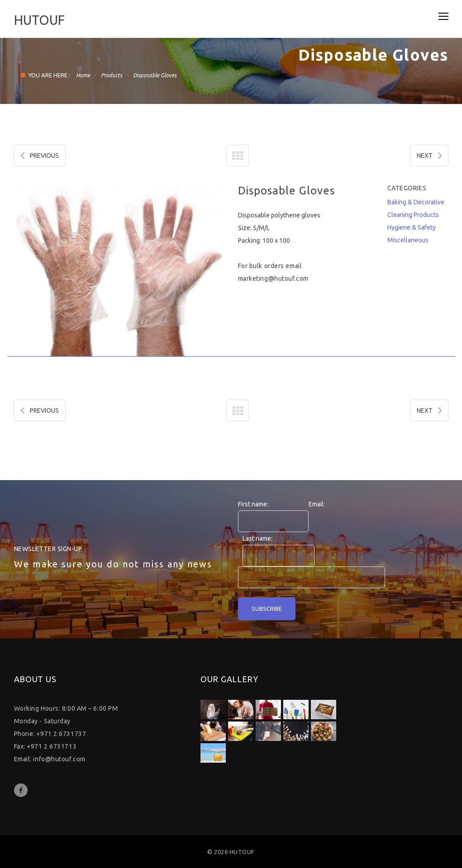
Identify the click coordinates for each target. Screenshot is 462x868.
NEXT (430, 156)
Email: (317, 504)
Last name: (257, 538)
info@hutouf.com (59, 759)
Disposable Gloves (155, 75)
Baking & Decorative (416, 202)
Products (112, 75)
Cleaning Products (413, 215)
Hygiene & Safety (412, 227)
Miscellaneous (408, 240)
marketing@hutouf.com (273, 278)
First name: (253, 504)
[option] (119, 270)
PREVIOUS (39, 156)
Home (83, 75)
